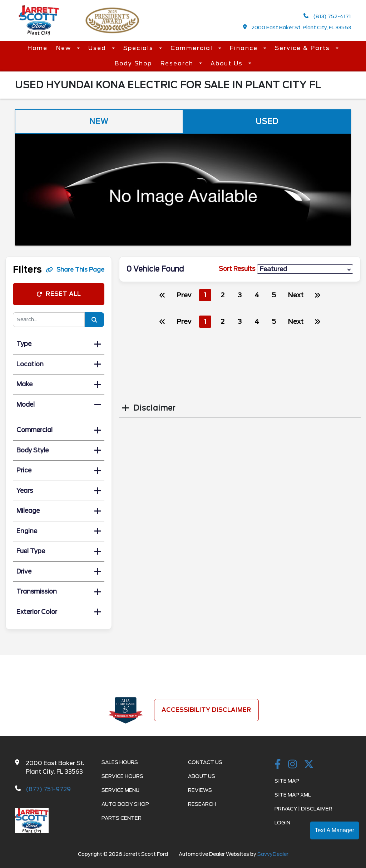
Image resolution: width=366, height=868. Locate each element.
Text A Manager (335, 830)
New (65, 48)
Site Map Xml (293, 795)
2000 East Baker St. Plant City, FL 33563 (297, 27)
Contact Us (205, 762)
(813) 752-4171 (327, 16)
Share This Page (75, 270)
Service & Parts (303, 48)
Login (282, 823)
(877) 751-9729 (48, 789)
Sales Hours (120, 762)
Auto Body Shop (125, 804)
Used (98, 48)
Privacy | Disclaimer (303, 809)
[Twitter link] (309, 765)
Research (178, 63)
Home (38, 48)
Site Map (287, 781)
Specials (139, 48)
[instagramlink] (293, 765)
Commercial (193, 48)
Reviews (200, 790)
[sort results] (305, 269)
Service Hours (122, 776)
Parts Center (122, 818)
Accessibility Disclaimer (206, 710)
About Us (228, 63)
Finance (245, 48)
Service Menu (120, 790)
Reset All (59, 294)
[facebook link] (278, 765)
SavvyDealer (273, 854)
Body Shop (133, 63)
